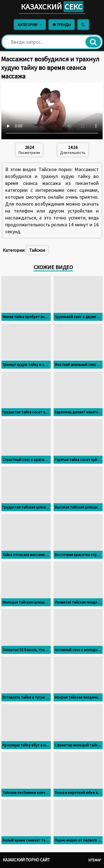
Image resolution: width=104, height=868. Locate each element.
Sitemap (95, 860)
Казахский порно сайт (26, 860)
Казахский (52, 7)
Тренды (62, 25)
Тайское (37, 250)
